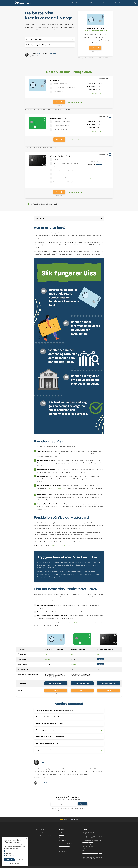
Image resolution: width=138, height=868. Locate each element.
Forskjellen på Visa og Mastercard (60, 545)
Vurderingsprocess (63, 841)
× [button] (26, 839)
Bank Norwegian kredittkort (95, 30)
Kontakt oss (62, 836)
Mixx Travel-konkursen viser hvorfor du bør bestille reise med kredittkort (92, 859)
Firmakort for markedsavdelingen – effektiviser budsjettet (90, 846)
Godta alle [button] (9, 860)
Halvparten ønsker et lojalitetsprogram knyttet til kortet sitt (91, 834)
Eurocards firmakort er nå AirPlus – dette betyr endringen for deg (92, 842)
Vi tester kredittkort (63, 852)
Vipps (42, 491)
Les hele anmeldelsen (56, 683)
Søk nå (95, 48)
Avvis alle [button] (21, 860)
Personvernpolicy (63, 839)
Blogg (121, 3)
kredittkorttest (75, 623)
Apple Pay (51, 488)
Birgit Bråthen (53, 54)
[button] (50, 39)
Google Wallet (61, 488)
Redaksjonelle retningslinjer (65, 844)
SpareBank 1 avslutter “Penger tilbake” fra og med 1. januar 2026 (92, 838)
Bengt (38, 54)
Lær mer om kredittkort (64, 847)
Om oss (61, 833)
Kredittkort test (104, 3)
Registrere (83, 805)
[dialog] (15, 852)
